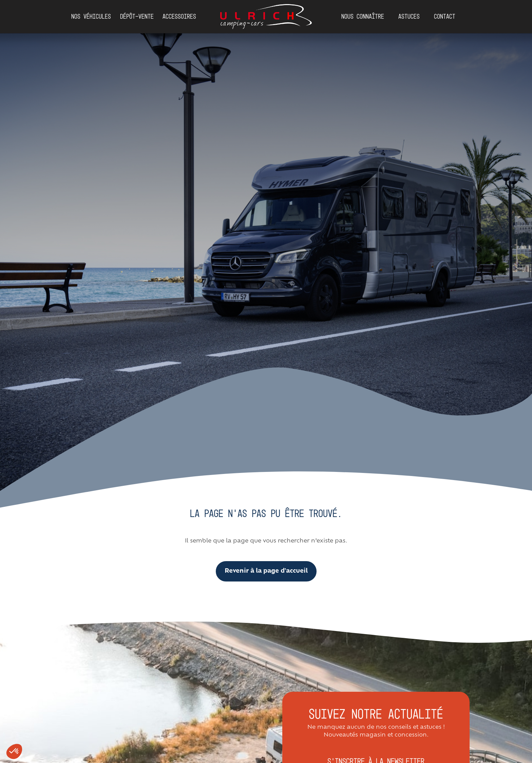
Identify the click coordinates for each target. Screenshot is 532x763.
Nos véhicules (91, 16)
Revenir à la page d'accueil (266, 571)
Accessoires (179, 16)
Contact (445, 16)
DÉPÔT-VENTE (137, 16)
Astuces (409, 16)
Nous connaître (363, 16)
